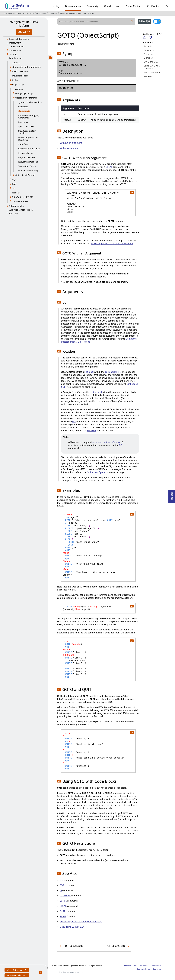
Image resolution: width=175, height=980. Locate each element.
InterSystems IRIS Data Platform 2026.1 (19, 13)
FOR (62, 885)
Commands (83, 13)
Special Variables (26, 126)
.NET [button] (14, 188)
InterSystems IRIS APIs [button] (23, 197)
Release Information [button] (19, 39)
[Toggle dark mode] (157, 21)
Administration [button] (16, 47)
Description (149, 50)
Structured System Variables (27, 132)
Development (41, 13)
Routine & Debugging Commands (29, 116)
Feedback (172, 496)
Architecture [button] (15, 50)
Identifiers (23, 144)
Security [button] (13, 54)
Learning (55, 6)
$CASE (63, 916)
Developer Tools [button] (20, 76)
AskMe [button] (145, 21)
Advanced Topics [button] (20, 201)
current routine (113, 372)
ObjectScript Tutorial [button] (25, 175)
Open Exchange (112, 6)
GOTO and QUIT (151, 62)
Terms (134, 966)
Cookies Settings (143, 969)
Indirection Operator (97, 472)
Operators (23, 107)
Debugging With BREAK (72, 927)
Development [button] (16, 58)
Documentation (73, 6)
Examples (148, 58)
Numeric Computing (28, 170)
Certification (153, 6)
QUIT (63, 911)
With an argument (69, 148)
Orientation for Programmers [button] (26, 67)
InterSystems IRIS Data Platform (23, 24)
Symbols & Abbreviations (30, 102)
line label (89, 372)
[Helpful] (145, 38)
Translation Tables (27, 166)
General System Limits (29, 149)
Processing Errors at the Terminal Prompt (112, 244)
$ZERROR (92, 430)
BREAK (109, 167)
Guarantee (144, 966)
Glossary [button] (13, 214)
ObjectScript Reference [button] (26, 98)
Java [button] (14, 184)
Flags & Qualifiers (27, 157)
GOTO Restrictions (152, 73)
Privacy (127, 966)
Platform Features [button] (21, 71)
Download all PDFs (16, 976)
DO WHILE (65, 896)
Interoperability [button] (17, 206)
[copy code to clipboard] (132, 192)
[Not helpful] (150, 38)
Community (92, 6)
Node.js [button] (16, 193)
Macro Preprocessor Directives (28, 139)
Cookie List (157, 969)
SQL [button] (14, 180)
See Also (148, 76)
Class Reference (17, 970)
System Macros (26, 153)
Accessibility (157, 966)
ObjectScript (52, 13)
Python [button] (16, 80)
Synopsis (148, 46)
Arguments (149, 54)
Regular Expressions (28, 162)
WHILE (63, 901)
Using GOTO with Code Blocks (152, 67)
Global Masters (134, 6)
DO (74, 421)
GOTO (91, 13)
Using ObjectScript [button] (24, 93)
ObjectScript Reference (68, 13)
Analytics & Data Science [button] (21, 210)
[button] (59, 53)
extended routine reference (106, 442)
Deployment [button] (15, 43)
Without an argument (71, 143)
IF (61, 890)
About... (16, 63)
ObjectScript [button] (18, 84)
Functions (23, 122)
